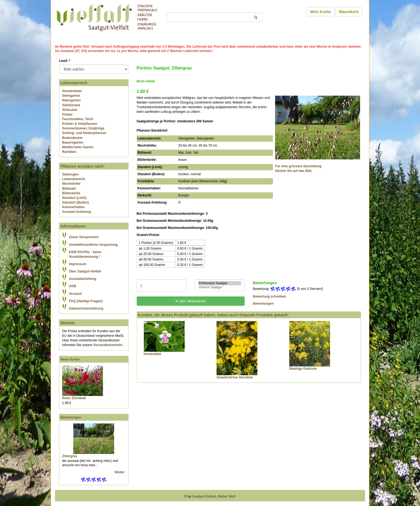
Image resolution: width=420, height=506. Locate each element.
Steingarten (71, 96)
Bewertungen (71, 417)
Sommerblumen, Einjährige (83, 128)
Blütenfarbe (71, 193)
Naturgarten (71, 100)
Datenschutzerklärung (86, 308)
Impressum (78, 264)
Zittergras (70, 456)
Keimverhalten (73, 207)
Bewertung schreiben (269, 296)
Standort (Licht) (74, 198)
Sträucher (70, 110)
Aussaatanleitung (83, 279)
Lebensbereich (74, 179)
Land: (65, 61)
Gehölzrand (71, 105)
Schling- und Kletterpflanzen (84, 133)
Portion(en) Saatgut (220, 283)
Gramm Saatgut (220, 287)
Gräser (67, 114)
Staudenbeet (72, 91)
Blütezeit (69, 189)
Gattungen (70, 174)
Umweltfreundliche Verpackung (93, 245)
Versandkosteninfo (108, 345)
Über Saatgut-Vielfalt (85, 271)
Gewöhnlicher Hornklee (235, 377)
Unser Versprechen (84, 237)
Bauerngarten (73, 143)
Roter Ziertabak (74, 398)
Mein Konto (321, 12)
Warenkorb (349, 12)
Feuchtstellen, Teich (78, 119)
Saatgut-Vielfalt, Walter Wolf (214, 496)
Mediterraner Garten (78, 147)
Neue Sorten (70, 359)
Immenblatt (153, 354)
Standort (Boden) (75, 202)
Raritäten (69, 152)
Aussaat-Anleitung (77, 212)
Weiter (120, 472)
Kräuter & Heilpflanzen (80, 124)
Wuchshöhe (71, 184)
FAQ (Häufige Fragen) (86, 301)
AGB (73, 286)
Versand (75, 294)
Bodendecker (72, 138)
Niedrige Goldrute (303, 369)
